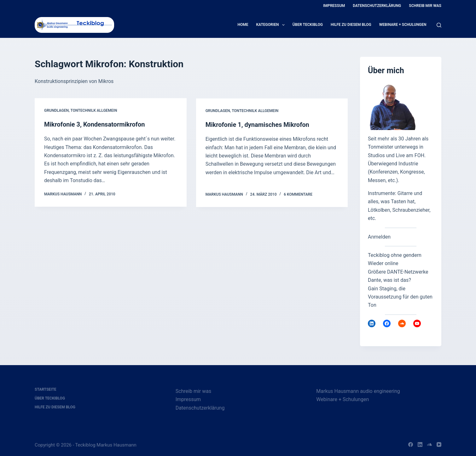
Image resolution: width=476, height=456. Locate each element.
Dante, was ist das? (389, 280)
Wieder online (383, 263)
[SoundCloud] (430, 444)
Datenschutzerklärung (377, 6)
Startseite (46, 389)
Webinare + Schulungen (403, 25)
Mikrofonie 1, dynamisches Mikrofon (257, 126)
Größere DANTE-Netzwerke (398, 272)
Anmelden (379, 237)
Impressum (334, 6)
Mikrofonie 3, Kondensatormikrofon (94, 125)
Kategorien (271, 25)
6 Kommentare (298, 195)
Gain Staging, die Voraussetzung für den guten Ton (400, 297)
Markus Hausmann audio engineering (358, 391)
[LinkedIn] (420, 444)
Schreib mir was (425, 6)
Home (243, 25)
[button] (14, 442)
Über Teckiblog (308, 25)
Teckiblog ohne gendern (395, 255)
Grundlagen (56, 111)
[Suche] (439, 25)
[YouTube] (439, 444)
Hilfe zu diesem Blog (351, 25)
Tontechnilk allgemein (94, 111)
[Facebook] (411, 444)
